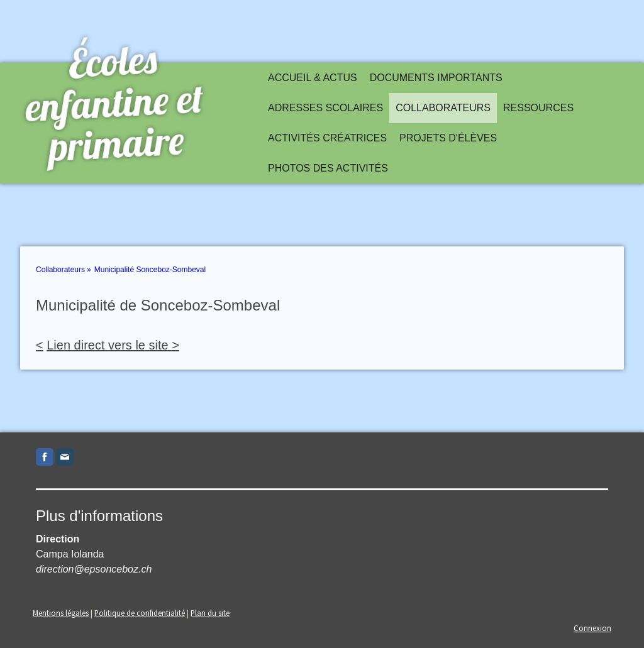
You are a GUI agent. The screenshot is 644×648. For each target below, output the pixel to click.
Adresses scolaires (325, 108)
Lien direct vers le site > (113, 345)
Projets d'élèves (448, 138)
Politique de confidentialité (140, 613)
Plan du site (210, 613)
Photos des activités (328, 168)
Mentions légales (61, 613)
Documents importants (436, 78)
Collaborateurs (443, 108)
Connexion (592, 628)
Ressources (538, 108)
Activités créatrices (327, 138)
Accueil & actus (313, 78)
